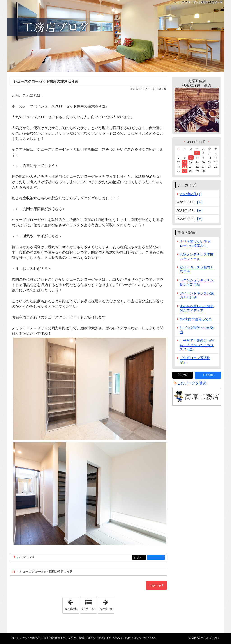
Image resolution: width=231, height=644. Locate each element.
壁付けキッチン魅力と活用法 (197, 269)
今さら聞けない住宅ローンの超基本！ (195, 243)
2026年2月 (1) (191, 194)
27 (185, 171)
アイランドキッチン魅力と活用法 (197, 295)
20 (185, 166)
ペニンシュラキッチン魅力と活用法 (197, 282)
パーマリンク (26, 557)
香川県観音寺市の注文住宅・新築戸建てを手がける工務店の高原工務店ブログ (115, 36)
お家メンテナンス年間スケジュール (197, 257)
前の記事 (72, 604)
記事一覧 (88, 609)
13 (185, 162)
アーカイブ (187, 185)
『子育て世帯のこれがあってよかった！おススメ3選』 (197, 345)
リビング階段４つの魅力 (197, 330)
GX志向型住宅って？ (196, 319)
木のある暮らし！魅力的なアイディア (197, 308)
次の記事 (107, 604)
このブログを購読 (192, 383)
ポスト (141, 558)
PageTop (155, 585)
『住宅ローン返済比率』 (195, 360)
